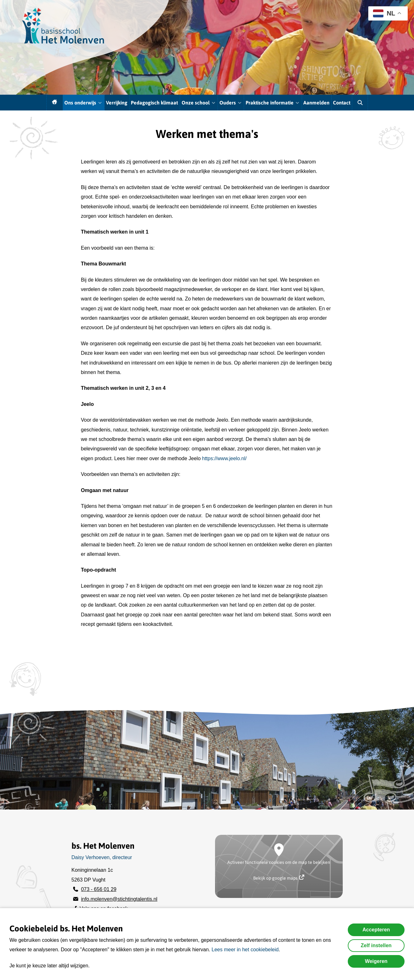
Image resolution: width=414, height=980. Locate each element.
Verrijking (117, 103)
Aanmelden (316, 103)
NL (384, 13)
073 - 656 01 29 (99, 889)
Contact (342, 103)
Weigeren (376, 961)
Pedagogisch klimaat (154, 103)
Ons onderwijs (83, 103)
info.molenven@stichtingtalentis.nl (119, 899)
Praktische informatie (273, 103)
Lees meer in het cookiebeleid (245, 950)
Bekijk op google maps (279, 878)
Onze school (199, 103)
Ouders (231, 103)
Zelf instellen (376, 945)
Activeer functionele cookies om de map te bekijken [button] (279, 862)
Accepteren (376, 930)
